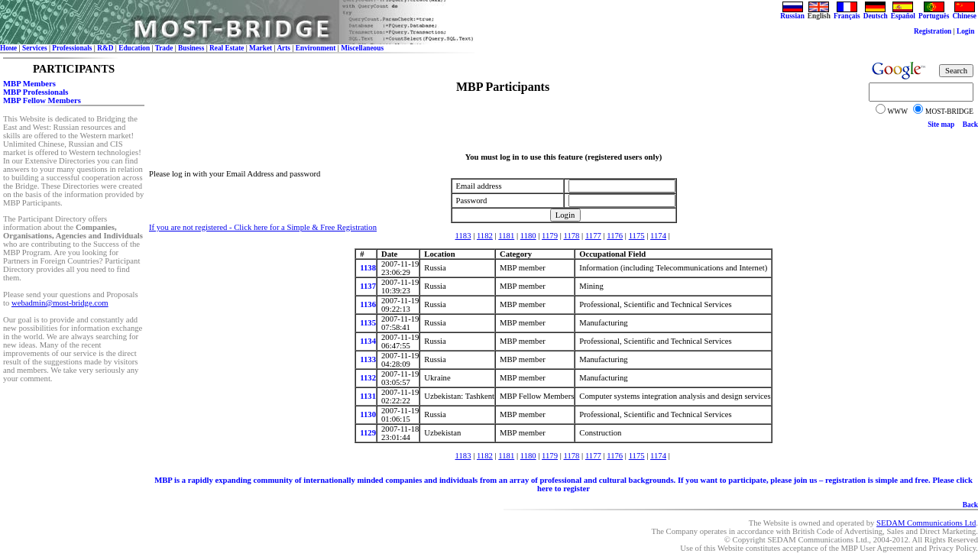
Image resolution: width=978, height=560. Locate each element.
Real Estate (227, 48)
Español (903, 13)
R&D (105, 48)
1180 (528, 236)
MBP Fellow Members (42, 100)
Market (261, 48)
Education (134, 48)
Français (847, 13)
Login (965, 31)
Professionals (72, 48)
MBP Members (29, 84)
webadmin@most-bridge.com (60, 303)
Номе (8, 48)
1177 (593, 236)
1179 (550, 236)
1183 (463, 236)
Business (191, 48)
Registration (933, 31)
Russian (792, 13)
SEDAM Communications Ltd (926, 523)
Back (970, 125)
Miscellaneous (362, 48)
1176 (615, 236)
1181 (506, 236)
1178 (572, 236)
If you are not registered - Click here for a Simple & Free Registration (263, 227)
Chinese (964, 13)
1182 (485, 236)
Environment (316, 48)
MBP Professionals (36, 92)
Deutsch (876, 13)
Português (934, 13)
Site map (941, 125)
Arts (283, 48)
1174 (658, 236)
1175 (637, 236)
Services (35, 48)
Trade (164, 48)
